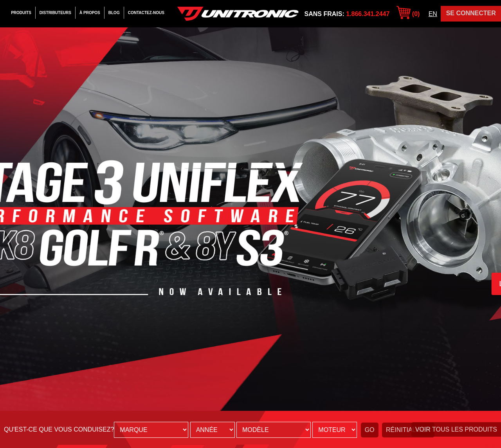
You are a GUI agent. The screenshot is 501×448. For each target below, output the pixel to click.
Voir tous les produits (456, 429)
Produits (21, 13)
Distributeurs (55, 13)
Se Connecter (471, 13)
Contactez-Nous (146, 13)
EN (433, 14)
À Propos (90, 13)
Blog (114, 13)
